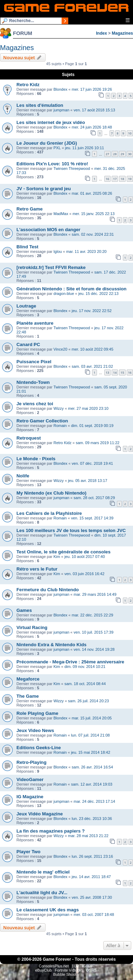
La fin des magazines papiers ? (51, 831)
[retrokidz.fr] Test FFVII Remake (51, 267)
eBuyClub (43, 970)
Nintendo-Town (33, 382)
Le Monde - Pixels (36, 459)
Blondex (61, 89)
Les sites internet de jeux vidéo (51, 122)
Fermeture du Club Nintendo (48, 590)
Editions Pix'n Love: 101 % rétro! (52, 164)
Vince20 (61, 349)
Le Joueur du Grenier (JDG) (47, 143)
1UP (75, 966)
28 (115, 154)
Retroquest (29, 438)
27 (107, 154)
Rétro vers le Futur (37, 569)
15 (122, 372)
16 (107, 179)
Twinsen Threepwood (72, 168)
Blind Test (27, 247)
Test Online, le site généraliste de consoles (64, 552)
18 (122, 179)
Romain (60, 426)
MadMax (61, 214)
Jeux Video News (35, 730)
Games (24, 610)
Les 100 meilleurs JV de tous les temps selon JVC (71, 530)
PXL (57, 148)
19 (130, 179)
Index (101, 33)
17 (115, 179)
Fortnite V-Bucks (69, 970)
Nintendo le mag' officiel (43, 872)
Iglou (58, 251)
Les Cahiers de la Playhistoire (49, 513)
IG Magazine (30, 797)
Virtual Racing (32, 627)
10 (130, 133)
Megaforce (28, 679)
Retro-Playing (31, 762)
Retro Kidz (28, 85)
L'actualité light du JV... (42, 893)
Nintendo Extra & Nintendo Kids (51, 645)
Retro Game (30, 209)
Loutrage (26, 306)
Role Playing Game (37, 713)
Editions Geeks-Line (39, 748)
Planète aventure (35, 323)
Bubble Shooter (66, 974)
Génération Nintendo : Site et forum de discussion (71, 289)
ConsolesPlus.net (54, 966)
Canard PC (28, 344)
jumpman (61, 110)
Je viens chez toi (35, 404)
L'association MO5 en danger (48, 230)
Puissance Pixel (34, 362)
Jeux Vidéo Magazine (40, 814)
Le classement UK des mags (48, 910)
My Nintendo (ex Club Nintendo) (51, 493)
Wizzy (59, 408)
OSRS (92, 970)
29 (122, 154)
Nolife (23, 476)
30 (130, 154)
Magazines (122, 33)
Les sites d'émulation (40, 105)
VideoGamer (30, 779)
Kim (57, 557)
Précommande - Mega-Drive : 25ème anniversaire (70, 662)
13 (107, 372)
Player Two (29, 852)
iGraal (87, 966)
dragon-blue (64, 294)
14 (115, 372)
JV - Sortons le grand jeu (44, 189)
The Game (28, 696)
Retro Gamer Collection (42, 421)
